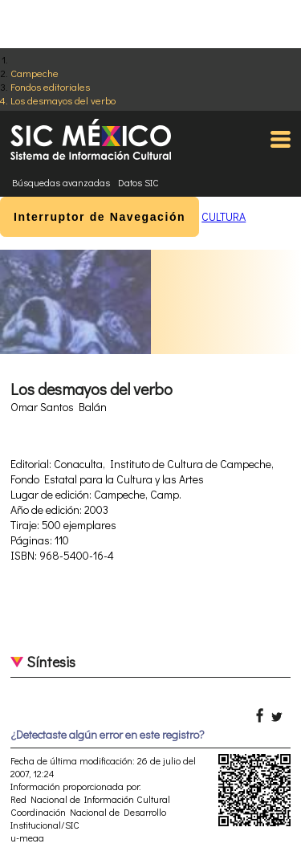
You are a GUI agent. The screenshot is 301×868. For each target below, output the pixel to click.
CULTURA (224, 216)
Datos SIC (138, 182)
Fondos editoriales (50, 86)
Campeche (35, 73)
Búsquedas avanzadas (61, 182)
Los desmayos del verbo (63, 100)
